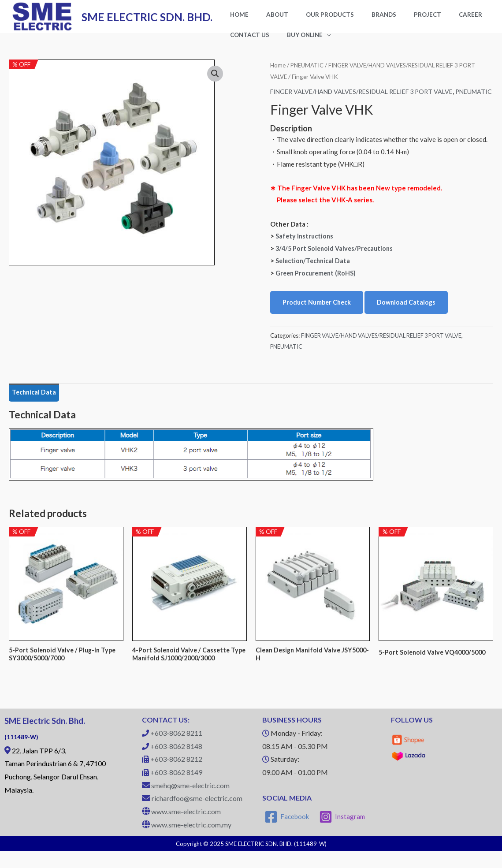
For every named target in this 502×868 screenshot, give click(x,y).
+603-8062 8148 (176, 763)
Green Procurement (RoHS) (318, 287)
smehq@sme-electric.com (190, 802)
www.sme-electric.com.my (191, 841)
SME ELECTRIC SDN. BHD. (147, 20)
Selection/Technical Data (315, 275)
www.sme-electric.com (186, 829)
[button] (215, 82)
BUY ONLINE (244, 41)
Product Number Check (318, 317)
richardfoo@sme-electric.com (197, 815)
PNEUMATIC (309, 73)
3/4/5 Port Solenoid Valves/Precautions (337, 262)
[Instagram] (343, 834)
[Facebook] (287, 834)
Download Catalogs (410, 317)
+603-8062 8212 (176, 776)
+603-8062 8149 (176, 789)
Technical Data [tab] (35, 407)
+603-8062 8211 (176, 750)
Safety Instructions (305, 250)
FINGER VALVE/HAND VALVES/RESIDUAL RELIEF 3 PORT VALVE (368, 99)
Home (278, 73)
